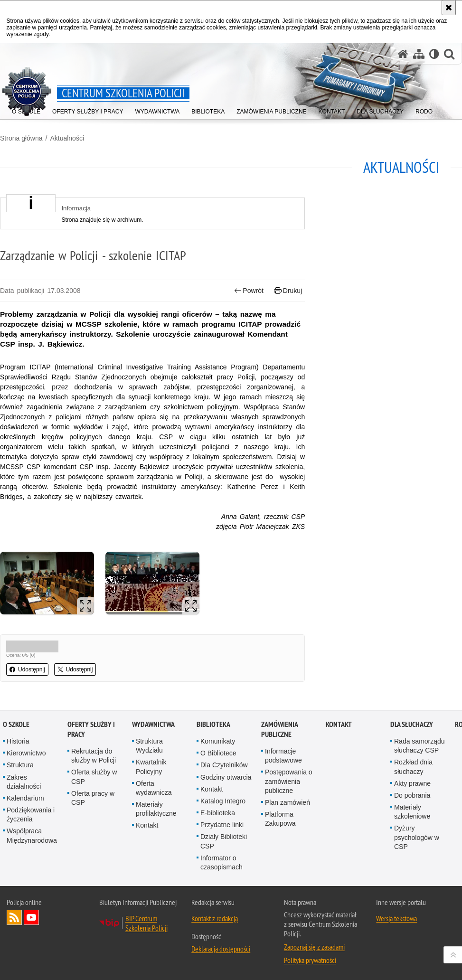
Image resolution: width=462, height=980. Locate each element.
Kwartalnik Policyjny (151, 767)
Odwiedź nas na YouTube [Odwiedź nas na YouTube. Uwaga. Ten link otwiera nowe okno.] (31, 917)
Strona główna (21, 138)
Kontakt (147, 825)
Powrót (249, 291)
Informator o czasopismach (222, 862)
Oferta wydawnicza (154, 788)
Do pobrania (412, 795)
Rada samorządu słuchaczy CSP (420, 746)
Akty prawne (412, 783)
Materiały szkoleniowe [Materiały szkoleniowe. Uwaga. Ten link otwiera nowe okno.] (412, 812)
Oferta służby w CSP (94, 777)
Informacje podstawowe (283, 756)
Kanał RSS (14, 917)
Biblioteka (213, 724)
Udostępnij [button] (27, 669)
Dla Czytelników (224, 765)
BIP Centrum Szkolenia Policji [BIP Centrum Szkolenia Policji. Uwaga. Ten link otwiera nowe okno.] (146, 923)
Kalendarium (25, 798)
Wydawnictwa (153, 724)
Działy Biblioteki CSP (224, 841)
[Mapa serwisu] (419, 54)
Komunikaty (218, 741)
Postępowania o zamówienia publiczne (289, 781)
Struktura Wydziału (149, 746)
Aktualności (67, 138)
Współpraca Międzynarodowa (32, 835)
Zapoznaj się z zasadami (314, 947)
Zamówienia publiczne (279, 729)
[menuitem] (271, 109)
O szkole (16, 724)
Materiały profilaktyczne (156, 809)
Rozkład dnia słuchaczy (413, 767)
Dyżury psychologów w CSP (417, 837)
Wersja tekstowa (396, 918)
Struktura (20, 765)
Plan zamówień (288, 802)
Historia (18, 741)
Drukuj (288, 291)
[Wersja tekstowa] (434, 54)
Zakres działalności (24, 782)
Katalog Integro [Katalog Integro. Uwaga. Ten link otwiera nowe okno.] (223, 801)
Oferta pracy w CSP (93, 798)
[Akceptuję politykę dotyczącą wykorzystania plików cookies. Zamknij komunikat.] (449, 8)
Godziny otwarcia (226, 777)
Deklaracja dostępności (221, 949)
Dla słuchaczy (412, 724)
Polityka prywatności (310, 960)
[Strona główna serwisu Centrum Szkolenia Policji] (403, 54)
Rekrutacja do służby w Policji (94, 756)
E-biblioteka (218, 813)
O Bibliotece (218, 753)
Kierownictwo (26, 753)
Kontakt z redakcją (215, 918)
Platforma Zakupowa (280, 819)
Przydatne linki (222, 825)
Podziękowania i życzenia (31, 815)
